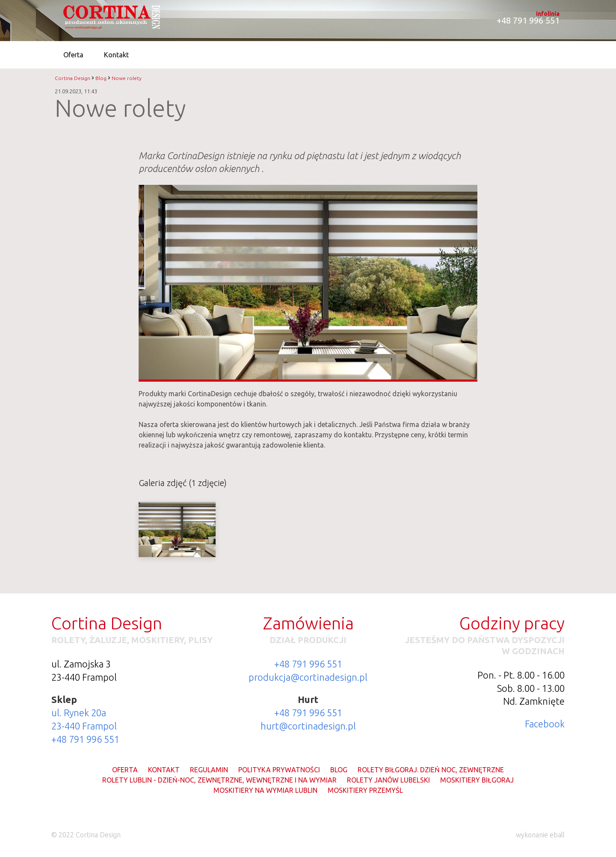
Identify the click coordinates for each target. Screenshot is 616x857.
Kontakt (164, 770)
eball (557, 835)
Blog (101, 78)
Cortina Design (73, 78)
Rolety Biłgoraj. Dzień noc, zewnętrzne (431, 770)
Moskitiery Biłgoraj (477, 780)
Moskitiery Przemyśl (365, 790)
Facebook (545, 724)
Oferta (125, 770)
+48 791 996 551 (85, 739)
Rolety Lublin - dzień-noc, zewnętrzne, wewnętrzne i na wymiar (219, 780)
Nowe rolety (127, 78)
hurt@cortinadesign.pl (308, 726)
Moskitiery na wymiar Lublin (265, 790)
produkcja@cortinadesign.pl (308, 677)
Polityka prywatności (279, 770)
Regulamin (209, 770)
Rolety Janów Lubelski (388, 780)
